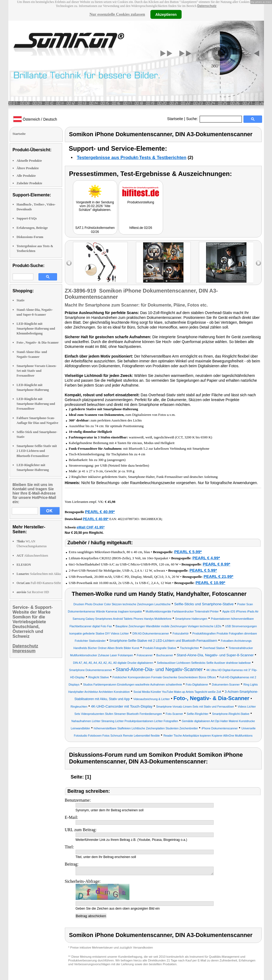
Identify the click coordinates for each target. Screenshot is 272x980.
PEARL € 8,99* (217, 564)
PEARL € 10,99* (211, 583)
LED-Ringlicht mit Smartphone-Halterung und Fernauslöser (36, 404)
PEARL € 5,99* (188, 552)
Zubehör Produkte (29, 183)
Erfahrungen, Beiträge (32, 228)
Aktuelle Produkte (29, 161)
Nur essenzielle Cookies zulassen (117, 14)
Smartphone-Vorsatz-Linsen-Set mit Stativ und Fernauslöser (37, 371)
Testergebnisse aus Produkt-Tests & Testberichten (132, 158)
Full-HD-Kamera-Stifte (39, 583)
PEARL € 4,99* (206, 558)
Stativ (21, 300)
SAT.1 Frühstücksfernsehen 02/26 (95, 230)
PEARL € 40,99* (100, 512)
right (258, 263)
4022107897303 (128, 519)
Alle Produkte (26, 176)
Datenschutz (207, 6)
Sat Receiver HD (33, 592)
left (69, 263)
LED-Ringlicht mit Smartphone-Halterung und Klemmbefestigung (36, 329)
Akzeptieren (166, 14)
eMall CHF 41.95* (91, 527)
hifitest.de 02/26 (141, 228)
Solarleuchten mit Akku (39, 574)
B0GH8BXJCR (151, 519)
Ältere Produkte (28, 168)
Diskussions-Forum (30, 237)
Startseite (175, 119)
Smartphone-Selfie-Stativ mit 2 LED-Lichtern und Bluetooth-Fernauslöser (37, 451)
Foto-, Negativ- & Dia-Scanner (38, 343)
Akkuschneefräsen (32, 556)
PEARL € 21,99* (219, 576)
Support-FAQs (27, 218)
